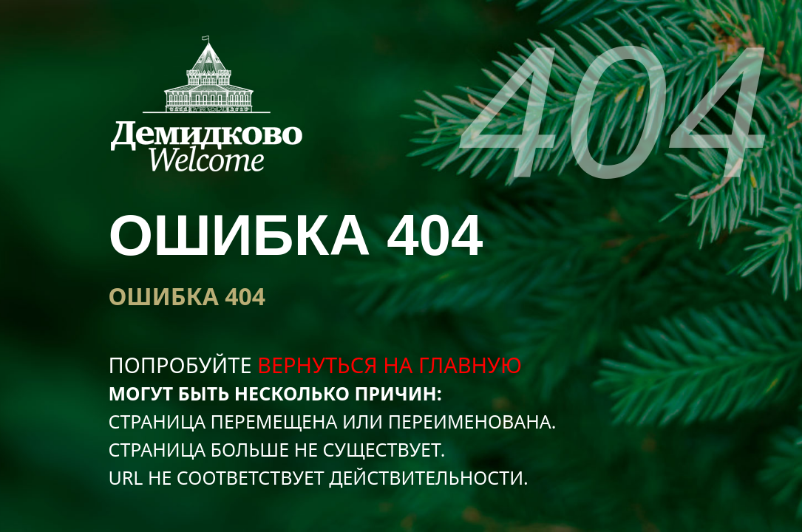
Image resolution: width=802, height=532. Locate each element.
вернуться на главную (390, 365)
